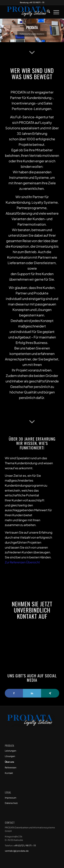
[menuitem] (47, 12)
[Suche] (47, 12)
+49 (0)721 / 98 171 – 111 (25, 846)
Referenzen (11, 768)
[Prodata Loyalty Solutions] (27, 12)
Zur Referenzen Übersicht (22, 562)
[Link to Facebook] (14, 693)
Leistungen (10, 751)
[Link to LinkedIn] (32, 693)
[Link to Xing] (50, 693)
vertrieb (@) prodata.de (17, 851)
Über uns (9, 762)
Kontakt (9, 773)
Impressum (11, 798)
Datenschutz (11, 803)
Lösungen (10, 756)
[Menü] (55, 12)
